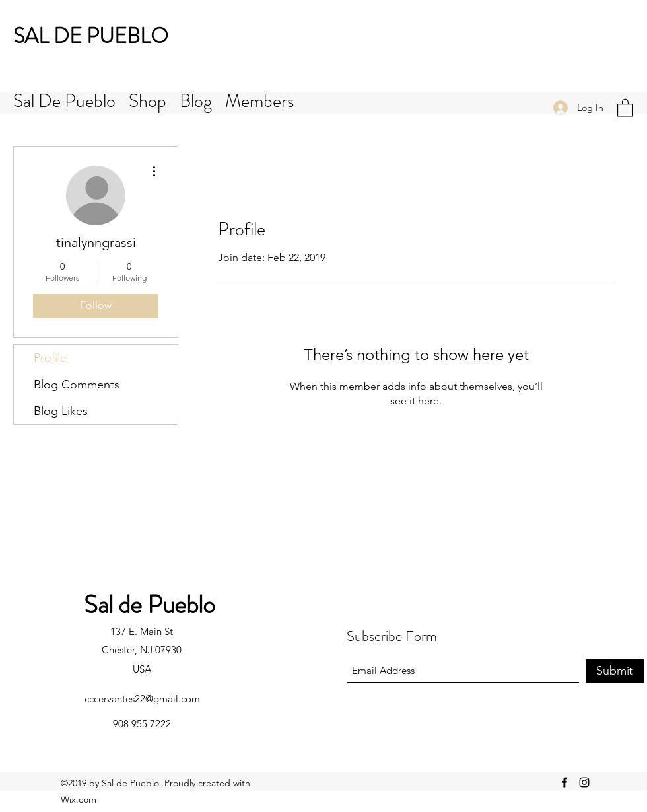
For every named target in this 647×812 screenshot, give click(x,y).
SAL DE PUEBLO (91, 36)
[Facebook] (564, 782)
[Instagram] (584, 782)
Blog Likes (61, 411)
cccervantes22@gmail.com (142, 699)
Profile (50, 358)
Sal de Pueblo (150, 605)
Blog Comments (77, 385)
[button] (625, 107)
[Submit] (615, 671)
